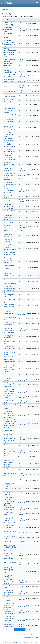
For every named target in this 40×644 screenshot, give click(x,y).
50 (28, 634)
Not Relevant (21, 513)
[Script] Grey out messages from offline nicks (9, 605)
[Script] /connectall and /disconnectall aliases (10, 407)
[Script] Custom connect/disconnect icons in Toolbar (10, 391)
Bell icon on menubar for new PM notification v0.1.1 (9, 306)
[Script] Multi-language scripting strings (10, 488)
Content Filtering (9, 201)
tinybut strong (21, 91)
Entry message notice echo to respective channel (10, 282)
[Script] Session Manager (9, 457)
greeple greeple (21, 626)
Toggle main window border (9, 236)
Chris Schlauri (21, 474)
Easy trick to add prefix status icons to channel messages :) (10, 463)
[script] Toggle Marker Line (8, 100)
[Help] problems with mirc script (9, 626)
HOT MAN (21, 537)
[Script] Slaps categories (8, 379)
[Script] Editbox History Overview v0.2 (9, 348)
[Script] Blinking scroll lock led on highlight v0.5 (9, 385)
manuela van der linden (21, 86)
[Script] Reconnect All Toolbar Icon (10, 174)
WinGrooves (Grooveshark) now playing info (10, 217)
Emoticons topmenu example (10, 248)
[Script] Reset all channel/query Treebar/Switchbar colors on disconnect (10, 501)
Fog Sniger (21, 542)
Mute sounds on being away (9, 196)
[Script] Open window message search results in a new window (9, 414)
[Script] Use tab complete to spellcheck (9, 599)
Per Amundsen (21, 24)
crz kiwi (21, 431)
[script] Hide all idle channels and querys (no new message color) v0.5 (10, 53)
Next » (31, 630)
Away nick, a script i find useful (10, 76)
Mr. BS (21, 36)
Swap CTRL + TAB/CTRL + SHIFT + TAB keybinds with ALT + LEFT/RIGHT (10, 330)
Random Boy (21, 494)
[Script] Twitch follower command (10, 231)
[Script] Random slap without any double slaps (9, 191)
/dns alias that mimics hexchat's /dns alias (9, 451)
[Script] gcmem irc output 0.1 (10, 470)
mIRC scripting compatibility (9, 24)
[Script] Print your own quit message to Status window (10, 361)
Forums (4, 9)
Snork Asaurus (21, 201)
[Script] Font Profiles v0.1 (8, 179)
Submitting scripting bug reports (8, 29)
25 (25, 634)
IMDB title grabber (10, 91)
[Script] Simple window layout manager (9, 592)
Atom (37, 638)
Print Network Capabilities (8, 336)
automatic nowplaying (8, 86)
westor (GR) (21, 60)
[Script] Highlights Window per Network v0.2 (10, 527)
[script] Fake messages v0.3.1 (9, 261)
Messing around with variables (9, 80)
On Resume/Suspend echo (9, 342)
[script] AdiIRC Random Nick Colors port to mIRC (10, 128)
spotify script (8, 542)
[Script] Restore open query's (9, 170)
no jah (21, 587)
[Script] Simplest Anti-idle (9, 446)
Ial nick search (8, 222)
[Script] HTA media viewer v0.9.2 (9, 36)
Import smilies (8, 375)
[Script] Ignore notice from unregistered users (10, 145)
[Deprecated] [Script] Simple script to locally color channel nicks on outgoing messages (10, 572)
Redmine (14, 643)
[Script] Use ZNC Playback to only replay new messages (9, 619)
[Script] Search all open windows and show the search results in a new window (10, 424)
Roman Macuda (21, 581)
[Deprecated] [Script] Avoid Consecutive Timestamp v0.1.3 (9, 157)
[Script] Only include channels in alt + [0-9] (10, 313)
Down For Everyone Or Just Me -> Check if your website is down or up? (10, 255)
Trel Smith (21, 457)
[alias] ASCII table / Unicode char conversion (10, 110)
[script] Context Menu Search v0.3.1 (10, 150)
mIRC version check (10, 300)
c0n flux (21, 43)
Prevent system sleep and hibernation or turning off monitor (10, 242)
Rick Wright (21, 564)
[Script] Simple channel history (9, 559)
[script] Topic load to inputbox (9, 105)
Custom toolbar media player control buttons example (9, 368)
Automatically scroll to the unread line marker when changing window (10, 481)
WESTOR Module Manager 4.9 (9, 60)
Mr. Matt (21, 533)
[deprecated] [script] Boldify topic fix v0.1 (10, 164)
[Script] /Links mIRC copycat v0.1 (10, 323)
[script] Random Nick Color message (10, 96)
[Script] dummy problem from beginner (9, 581)
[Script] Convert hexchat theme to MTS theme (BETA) (10, 612)
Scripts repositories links (10, 71)
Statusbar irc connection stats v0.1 (9, 275)
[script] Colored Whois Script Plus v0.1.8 (9, 121)
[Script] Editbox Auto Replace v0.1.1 (9, 66)
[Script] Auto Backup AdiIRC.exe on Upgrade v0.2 (10, 288)
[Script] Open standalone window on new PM (10, 184)
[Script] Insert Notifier (8, 554)
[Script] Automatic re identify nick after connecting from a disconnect (10, 548)
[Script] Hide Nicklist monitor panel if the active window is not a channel (9, 438)
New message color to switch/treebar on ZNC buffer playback (10, 268)
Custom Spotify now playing (9, 509)
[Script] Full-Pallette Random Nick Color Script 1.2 (10, 43)
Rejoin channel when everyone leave (9, 295)
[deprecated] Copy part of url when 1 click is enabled (10, 206)
